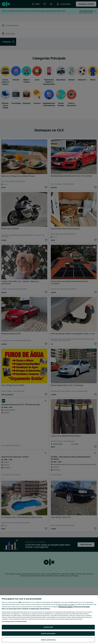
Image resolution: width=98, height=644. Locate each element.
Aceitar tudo (48, 627)
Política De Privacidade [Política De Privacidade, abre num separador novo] (82, 607)
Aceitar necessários (48, 633)
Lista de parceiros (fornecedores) (14, 621)
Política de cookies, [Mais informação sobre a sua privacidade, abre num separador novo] (66, 607)
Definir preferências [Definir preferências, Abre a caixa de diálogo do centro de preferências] (48, 640)
